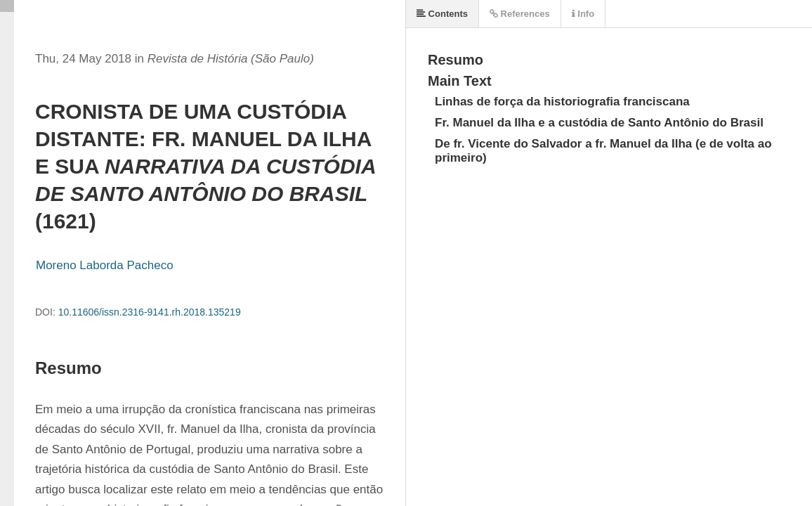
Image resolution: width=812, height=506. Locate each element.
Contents (442, 14)
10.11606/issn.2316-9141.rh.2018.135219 (150, 312)
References (520, 14)
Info (583, 14)
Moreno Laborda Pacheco (105, 265)
